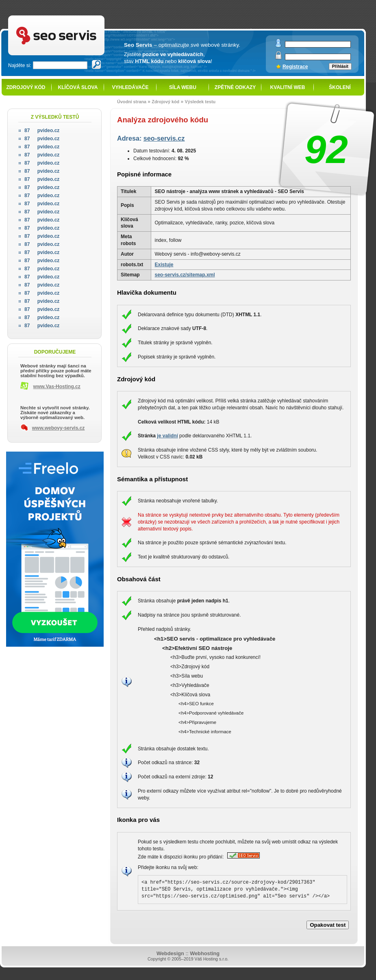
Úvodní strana (132, 102)
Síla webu (183, 87)
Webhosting (205, 953)
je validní (167, 436)
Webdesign (170, 953)
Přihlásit (340, 66)
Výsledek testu (200, 102)
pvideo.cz (42, 130)
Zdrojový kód (26, 87)
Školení (340, 87)
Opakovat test (328, 925)
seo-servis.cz (164, 138)
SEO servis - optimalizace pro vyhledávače (73, 16)
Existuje (164, 265)
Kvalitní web (288, 87)
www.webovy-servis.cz (59, 428)
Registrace (295, 67)
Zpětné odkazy (235, 87)
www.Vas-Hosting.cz (57, 387)
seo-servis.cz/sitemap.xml (185, 275)
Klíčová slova (78, 87)
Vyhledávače (130, 87)
